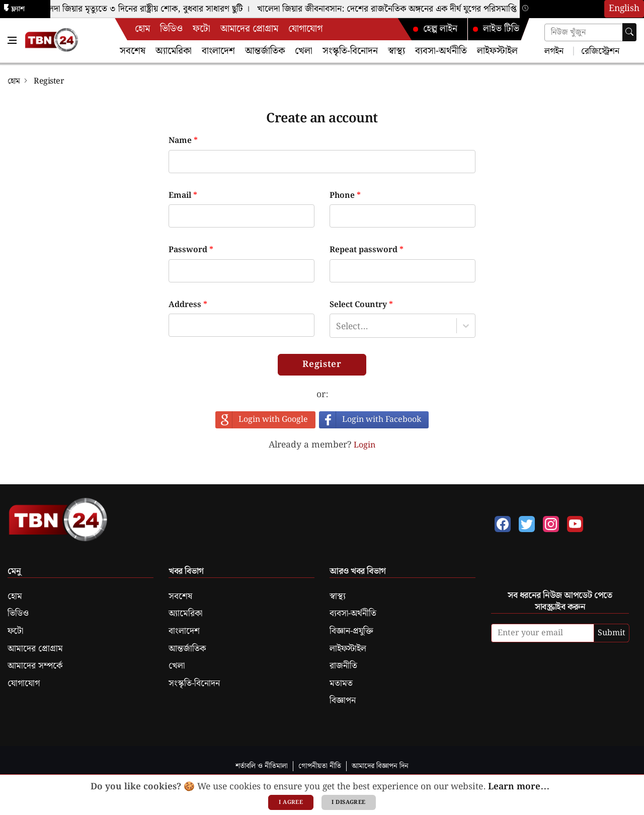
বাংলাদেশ (218, 51)
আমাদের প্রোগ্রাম (249, 29)
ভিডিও (171, 29)
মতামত (341, 684)
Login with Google (273, 420)
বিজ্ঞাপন (343, 701)
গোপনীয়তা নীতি (320, 766)
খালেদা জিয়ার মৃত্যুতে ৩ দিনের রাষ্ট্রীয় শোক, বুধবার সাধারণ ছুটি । (146, 9)
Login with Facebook (382, 420)
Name (183, 141)
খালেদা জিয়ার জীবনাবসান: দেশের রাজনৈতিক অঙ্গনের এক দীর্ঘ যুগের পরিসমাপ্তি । (393, 9)
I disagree (348, 802)
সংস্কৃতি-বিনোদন (350, 51)
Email (183, 196)
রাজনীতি (343, 666)
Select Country (361, 305)
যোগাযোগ (305, 29)
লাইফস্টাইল (497, 51)
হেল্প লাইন (435, 29)
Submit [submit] (612, 633)
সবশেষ (133, 51)
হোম (142, 29)
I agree (291, 802)
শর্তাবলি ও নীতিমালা (262, 766)
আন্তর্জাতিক (265, 51)
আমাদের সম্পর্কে (35, 666)
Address (188, 305)
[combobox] (336, 326)
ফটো (202, 29)
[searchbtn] (629, 32)
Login (365, 445)
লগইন (554, 51)
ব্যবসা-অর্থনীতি (441, 51)
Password (191, 250)
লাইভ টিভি (496, 29)
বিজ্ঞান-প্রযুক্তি (351, 631)
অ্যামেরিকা (174, 51)
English (624, 9)
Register (322, 364)
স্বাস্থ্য (396, 51)
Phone (345, 196)
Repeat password (367, 250)
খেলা (304, 51)
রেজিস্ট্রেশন (599, 51)
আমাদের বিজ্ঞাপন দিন (380, 766)
